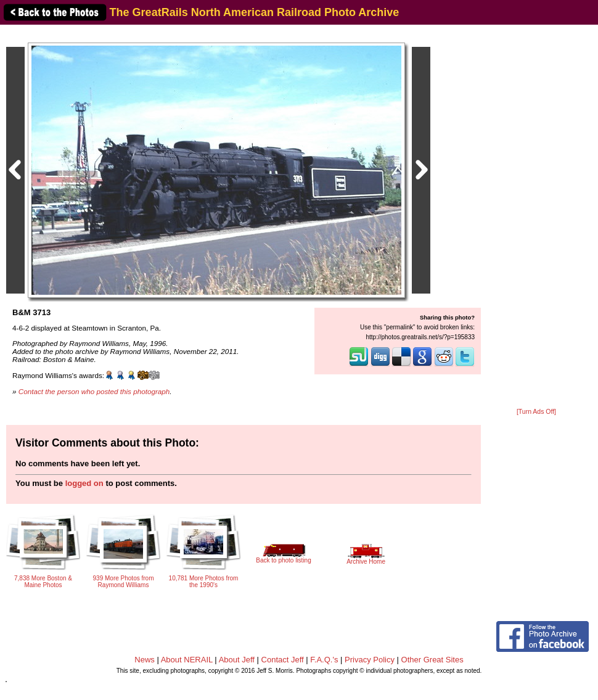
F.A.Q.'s (324, 660)
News (145, 660)
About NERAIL (187, 660)
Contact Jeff (283, 660)
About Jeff (237, 660)
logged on (84, 483)
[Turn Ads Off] (536, 412)
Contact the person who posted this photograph (94, 391)
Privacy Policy (370, 660)
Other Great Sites (432, 660)
